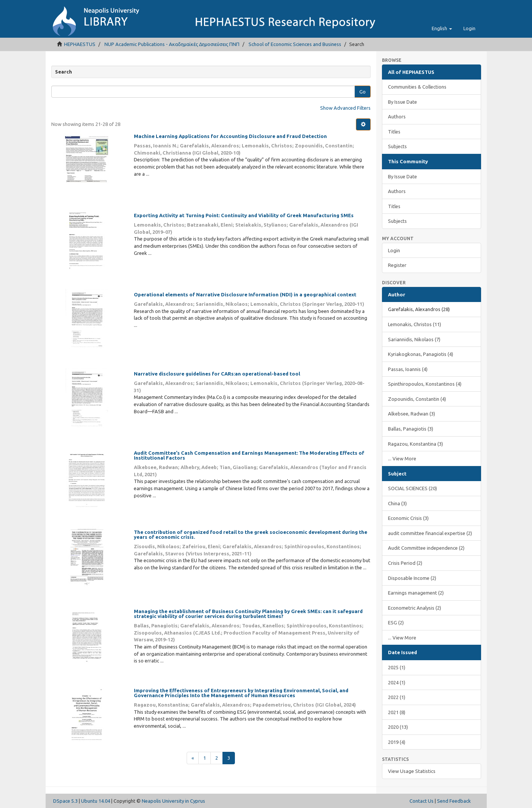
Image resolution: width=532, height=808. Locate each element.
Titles (394, 132)
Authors (397, 117)
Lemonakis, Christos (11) (415, 324)
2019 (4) (397, 742)
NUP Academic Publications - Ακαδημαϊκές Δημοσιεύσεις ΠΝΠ (172, 44)
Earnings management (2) (416, 593)
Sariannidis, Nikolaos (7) (414, 339)
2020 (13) (398, 727)
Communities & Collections (417, 87)
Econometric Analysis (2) (415, 608)
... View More (402, 458)
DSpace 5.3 (65, 801)
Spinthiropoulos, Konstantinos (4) (425, 384)
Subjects (397, 146)
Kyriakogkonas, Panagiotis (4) (421, 354)
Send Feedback (454, 801)
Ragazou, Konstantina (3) (415, 444)
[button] (442, 28)
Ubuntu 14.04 (96, 801)
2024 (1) (397, 682)
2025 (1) (397, 667)
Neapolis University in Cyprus (173, 801)
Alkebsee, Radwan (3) (412, 414)
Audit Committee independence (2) (426, 548)
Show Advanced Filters (345, 108)
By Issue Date (402, 102)
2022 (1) (397, 697)
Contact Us (422, 801)
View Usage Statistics (412, 771)
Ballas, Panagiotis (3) (411, 429)
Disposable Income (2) (412, 578)
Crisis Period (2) (405, 563)
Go (363, 92)
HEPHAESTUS (80, 44)
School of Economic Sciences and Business (295, 44)
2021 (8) (397, 712)
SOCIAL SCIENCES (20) (412, 488)
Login (394, 250)
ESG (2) (396, 622)
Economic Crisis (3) (408, 518)
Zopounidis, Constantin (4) (417, 399)
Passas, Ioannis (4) (408, 369)
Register (397, 265)
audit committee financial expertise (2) (430, 533)
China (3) (397, 503)
